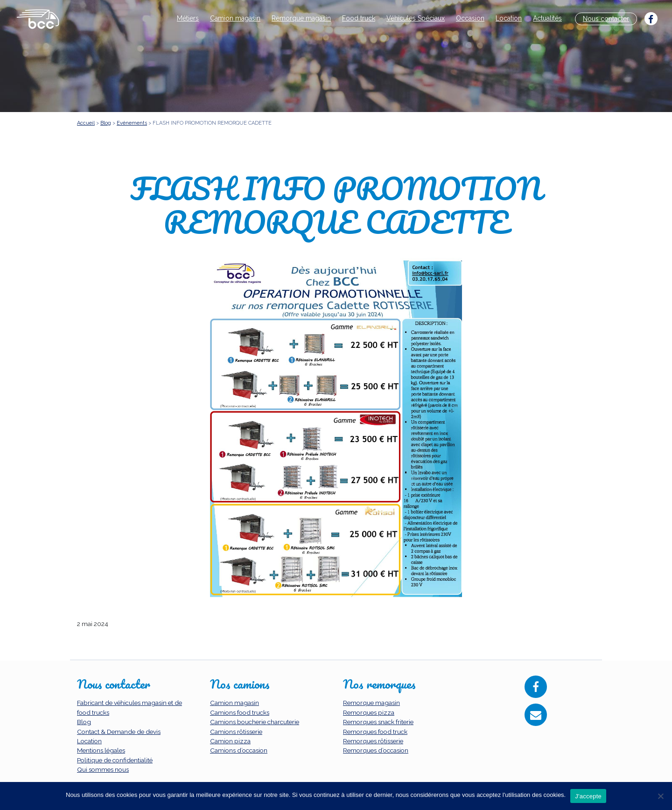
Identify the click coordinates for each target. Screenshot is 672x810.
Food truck (359, 18)
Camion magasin (235, 18)
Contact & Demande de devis (119, 732)
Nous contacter (606, 19)
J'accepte (588, 796)
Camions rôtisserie (236, 732)
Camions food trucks (240, 712)
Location (509, 18)
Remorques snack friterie (378, 722)
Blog (84, 722)
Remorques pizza (369, 712)
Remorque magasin (301, 18)
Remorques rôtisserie (373, 741)
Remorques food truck (375, 732)
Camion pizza (230, 741)
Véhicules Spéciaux (416, 18)
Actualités (547, 18)
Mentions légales (101, 750)
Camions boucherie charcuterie (255, 722)
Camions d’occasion (239, 750)
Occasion (470, 18)
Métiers (188, 18)
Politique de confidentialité (115, 760)
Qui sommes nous (103, 769)
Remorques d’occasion (376, 750)
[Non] (660, 796)
